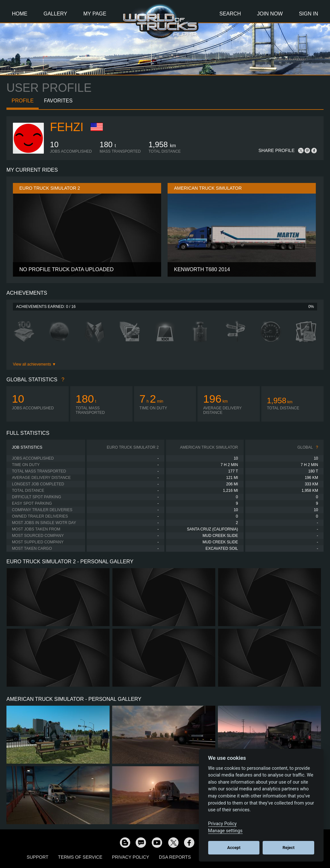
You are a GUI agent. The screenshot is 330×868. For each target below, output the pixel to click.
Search (230, 14)
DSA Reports (175, 857)
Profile (23, 101)
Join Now (270, 14)
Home (20, 14)
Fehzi (67, 127)
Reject (289, 848)
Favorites (58, 101)
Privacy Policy (131, 857)
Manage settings (225, 831)
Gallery (55, 14)
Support (38, 857)
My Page (95, 14)
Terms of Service (80, 857)
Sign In (308, 14)
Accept (234, 848)
